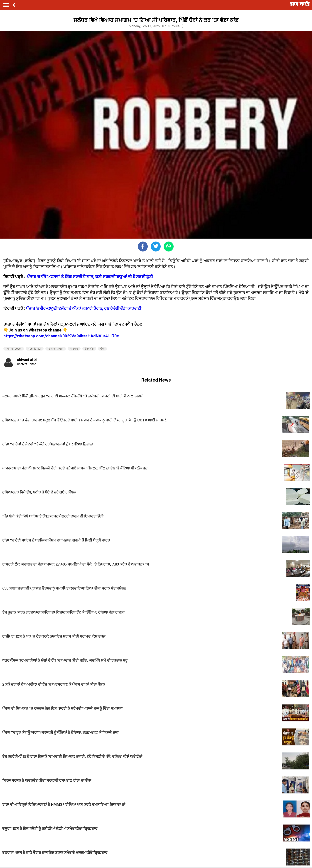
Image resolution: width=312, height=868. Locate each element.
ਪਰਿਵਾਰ (74, 349)
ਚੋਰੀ (102, 349)
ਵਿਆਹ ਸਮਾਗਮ (56, 349)
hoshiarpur (35, 349)
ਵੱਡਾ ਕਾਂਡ (89, 349)
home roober (14, 349)
